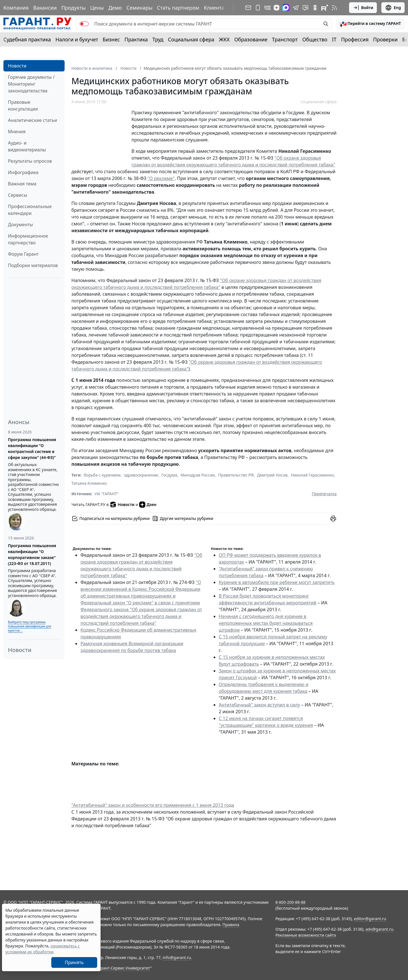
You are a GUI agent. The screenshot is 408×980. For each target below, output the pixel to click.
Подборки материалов (33, 265)
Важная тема (22, 184)
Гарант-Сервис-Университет (123, 968)
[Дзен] (277, 8)
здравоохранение (141, 475)
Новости (17, 66)
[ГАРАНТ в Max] (286, 8)
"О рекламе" (161, 178)
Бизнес (111, 39)
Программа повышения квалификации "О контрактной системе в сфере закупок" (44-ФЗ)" (32, 448)
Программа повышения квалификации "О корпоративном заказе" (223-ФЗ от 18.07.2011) (32, 554)
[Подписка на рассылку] (248, 8)
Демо (115, 8)
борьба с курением (102, 475)
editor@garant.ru (370, 919)
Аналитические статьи (32, 120)
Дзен (148, 505)
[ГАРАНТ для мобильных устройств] (258, 8)
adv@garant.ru (379, 929)
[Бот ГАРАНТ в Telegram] (305, 8)
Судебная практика (27, 39)
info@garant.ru (177, 957)
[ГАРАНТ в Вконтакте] (267, 8)
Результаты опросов (30, 161)
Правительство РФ (236, 475)
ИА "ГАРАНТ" (107, 494)
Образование (251, 39)
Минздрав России (198, 475)
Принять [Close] (74, 962)
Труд (158, 39)
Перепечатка (324, 494)
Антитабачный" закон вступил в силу (259, 705)
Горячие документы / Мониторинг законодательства (31, 84)
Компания (16, 8)
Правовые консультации (23, 105)
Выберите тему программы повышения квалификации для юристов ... (29, 626)
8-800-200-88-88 (290, 902)
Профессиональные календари (30, 210)
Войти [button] (363, 8)
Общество (315, 39)
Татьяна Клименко (89, 483)
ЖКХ (224, 39)
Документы (20, 225)
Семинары (139, 8)
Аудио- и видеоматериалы (27, 146)
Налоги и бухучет (77, 39)
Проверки (385, 39)
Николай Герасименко (312, 475)
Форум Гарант (23, 254)
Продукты (73, 8)
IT (334, 39)
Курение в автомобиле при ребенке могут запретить (277, 582)
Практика (136, 39)
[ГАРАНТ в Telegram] (296, 8)
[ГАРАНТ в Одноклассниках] (315, 8)
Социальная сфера (191, 39)
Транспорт (285, 39)
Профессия (355, 39)
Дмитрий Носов (272, 475)
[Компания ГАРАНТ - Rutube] (325, 8)
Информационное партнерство (28, 239)
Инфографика (23, 172)
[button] (370, 24)
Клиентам (216, 8)
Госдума (169, 475)
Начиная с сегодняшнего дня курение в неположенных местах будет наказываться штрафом (266, 623)
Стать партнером (178, 8)
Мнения (17, 132)
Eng (393, 8)
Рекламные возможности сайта (306, 935)
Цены (97, 8)
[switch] (84, 24)
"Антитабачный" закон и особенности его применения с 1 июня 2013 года (153, 805)
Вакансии (45, 8)
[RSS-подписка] (334, 8)
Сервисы (18, 195)
